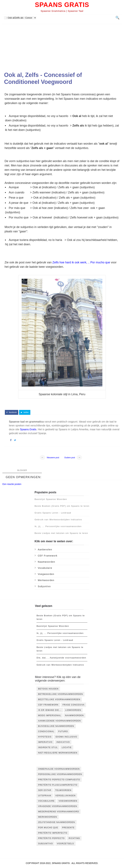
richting (74, 838)
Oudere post (70, 458)
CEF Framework (48, 556)
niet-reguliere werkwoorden (58, 753)
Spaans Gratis (62, 5)
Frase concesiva (74, 705)
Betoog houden (48, 689)
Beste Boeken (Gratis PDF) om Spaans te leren (62, 506)
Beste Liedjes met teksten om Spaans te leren (61, 533)
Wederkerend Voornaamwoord (59, 812)
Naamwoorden (46, 562)
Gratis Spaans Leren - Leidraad (53, 513)
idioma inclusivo (66, 737)
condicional (46, 731)
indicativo (63, 742)
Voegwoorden (46, 574)
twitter (25, 412)
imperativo (45, 742)
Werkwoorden (46, 580)
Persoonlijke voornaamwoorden (60, 774)
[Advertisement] (62, 47)
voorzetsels (65, 844)
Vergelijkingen (65, 796)
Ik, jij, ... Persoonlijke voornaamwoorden (58, 526)
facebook (12, 412)
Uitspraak (45, 796)
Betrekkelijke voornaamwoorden (60, 694)
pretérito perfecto (51, 838)
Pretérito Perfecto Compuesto (59, 780)
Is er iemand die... (50, 710)
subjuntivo (44, 586)
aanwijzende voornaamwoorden (59, 721)
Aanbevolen (45, 550)
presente (68, 828)
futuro (63, 731)
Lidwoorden (73, 710)
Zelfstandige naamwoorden (57, 822)
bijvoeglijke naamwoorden (56, 726)
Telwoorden (63, 790)
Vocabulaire (45, 568)
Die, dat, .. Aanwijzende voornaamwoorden (61, 658)
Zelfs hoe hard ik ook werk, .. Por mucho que (81, 262)
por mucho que (48, 828)
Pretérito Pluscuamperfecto (58, 785)
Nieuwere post (53, 458)
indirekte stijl (48, 747)
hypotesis (45, 737)
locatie (67, 747)
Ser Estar (45, 790)
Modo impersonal (50, 715)
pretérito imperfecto (53, 833)
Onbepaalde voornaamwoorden (59, 769)
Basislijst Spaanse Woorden (51, 499)
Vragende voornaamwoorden (58, 806)
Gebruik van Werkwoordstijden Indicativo (58, 520)
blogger (22, 470)
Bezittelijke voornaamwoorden (59, 699)
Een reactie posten (12, 484)
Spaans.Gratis (28, 429)
